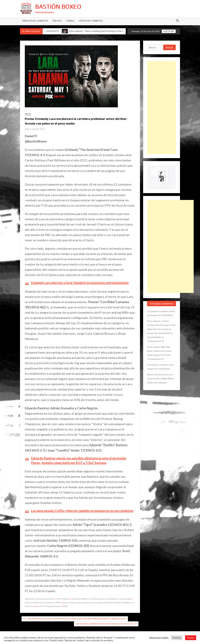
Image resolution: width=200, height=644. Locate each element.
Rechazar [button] (177, 638)
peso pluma (97, 602)
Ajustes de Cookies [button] (159, 638)
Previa (28, 114)
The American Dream (50, 606)
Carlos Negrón (63, 599)
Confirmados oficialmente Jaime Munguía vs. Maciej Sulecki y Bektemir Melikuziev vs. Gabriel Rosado (76, 619)
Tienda (70, 21)
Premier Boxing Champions (118, 602)
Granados (112, 599)
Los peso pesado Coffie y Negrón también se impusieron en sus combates (82, 511)
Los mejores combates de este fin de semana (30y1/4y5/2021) (105, 624)
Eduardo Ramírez (80, 599)
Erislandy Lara (98, 599)
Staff (27, 129)
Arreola (41, 599)
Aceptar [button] (191, 638)
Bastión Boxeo (58, 7)
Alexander (30, 599)
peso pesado (83, 602)
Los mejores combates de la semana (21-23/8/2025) (160, 367)
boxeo (50, 599)
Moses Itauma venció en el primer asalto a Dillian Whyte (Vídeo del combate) (161, 378)
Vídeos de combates (91, 21)
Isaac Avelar (125, 599)
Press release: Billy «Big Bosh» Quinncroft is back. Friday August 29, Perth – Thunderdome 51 (159, 353)
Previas (57, 21)
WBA (66, 606)
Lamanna (49, 602)
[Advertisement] (162, 108)
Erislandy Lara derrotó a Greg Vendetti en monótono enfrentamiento (80, 283)
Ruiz (35, 606)
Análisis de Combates (35, 21)
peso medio (69, 602)
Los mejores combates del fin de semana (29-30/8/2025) (161, 313)
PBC (58, 602)
